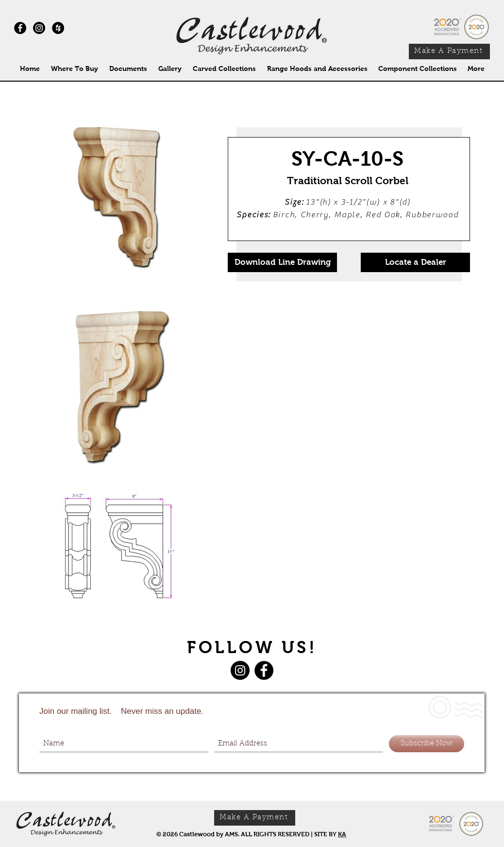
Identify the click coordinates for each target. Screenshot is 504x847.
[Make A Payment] (449, 52)
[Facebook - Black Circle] (20, 28)
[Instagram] (39, 28)
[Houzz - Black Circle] (58, 28)
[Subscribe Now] (427, 744)
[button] (224, 69)
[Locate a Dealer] (415, 262)
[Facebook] (264, 670)
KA (342, 834)
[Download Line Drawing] (282, 262)
